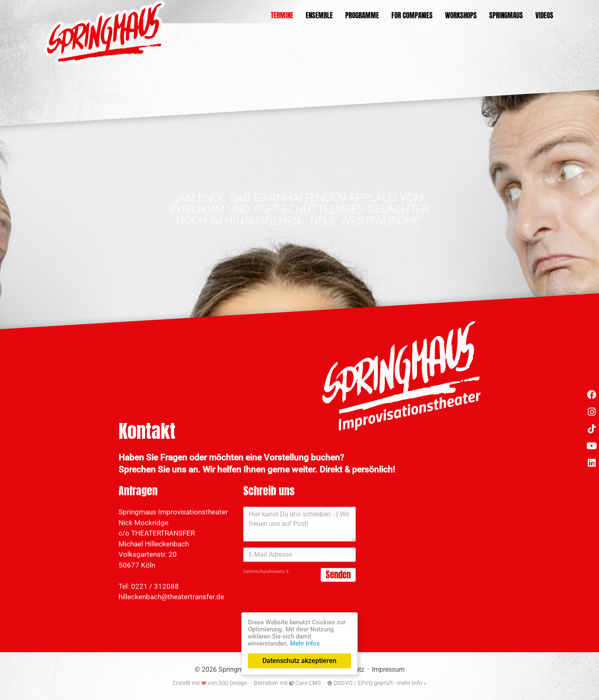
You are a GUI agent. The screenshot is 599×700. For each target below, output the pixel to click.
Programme (362, 16)
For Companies (412, 16)
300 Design (233, 683)
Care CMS (305, 683)
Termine (282, 16)
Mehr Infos (305, 643)
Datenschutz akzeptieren (299, 661)
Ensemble (319, 16)
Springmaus (506, 16)
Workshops (461, 16)
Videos (544, 16)
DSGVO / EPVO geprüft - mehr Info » (377, 683)
